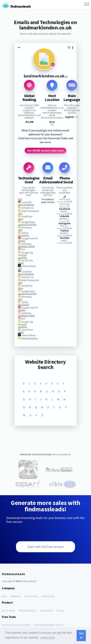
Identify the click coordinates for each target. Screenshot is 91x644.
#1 (66, 202)
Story (4, 596)
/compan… (65, 219)
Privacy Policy (31, 596)
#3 (71, 202)
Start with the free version (46, 547)
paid (44, 202)
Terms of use (48, 596)
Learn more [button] (48, 638)
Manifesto (16, 596)
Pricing (60, 611)
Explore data (46, 611)
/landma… (65, 233)
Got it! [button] (81, 635)
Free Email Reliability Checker (49, 625)
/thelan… (65, 211)
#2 (69, 202)
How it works (8, 611)
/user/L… (65, 240)
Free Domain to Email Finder (16, 625)
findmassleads (16, 6)
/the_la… (65, 226)
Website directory (27, 611)
